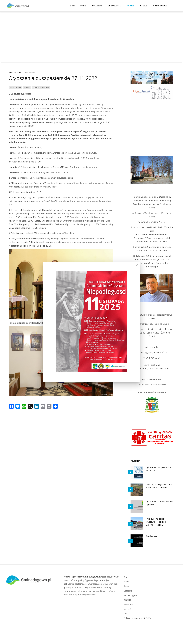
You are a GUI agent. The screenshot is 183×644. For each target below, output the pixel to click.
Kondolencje (151, 536)
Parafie (131, 6)
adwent (27, 87)
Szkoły (145, 6)
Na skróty (128, 609)
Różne (84, 6)
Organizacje (115, 6)
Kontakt (127, 600)
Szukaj (127, 582)
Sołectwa (98, 6)
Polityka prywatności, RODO (137, 618)
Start (73, 6)
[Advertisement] (91, 37)
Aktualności (129, 604)
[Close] (137, 265)
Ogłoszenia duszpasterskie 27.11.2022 (53, 78)
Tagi (126, 614)
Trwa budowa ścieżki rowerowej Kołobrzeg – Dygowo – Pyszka (156, 522)
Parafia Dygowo (15, 87)
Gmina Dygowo (161, 6)
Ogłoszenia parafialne (41, 87)
